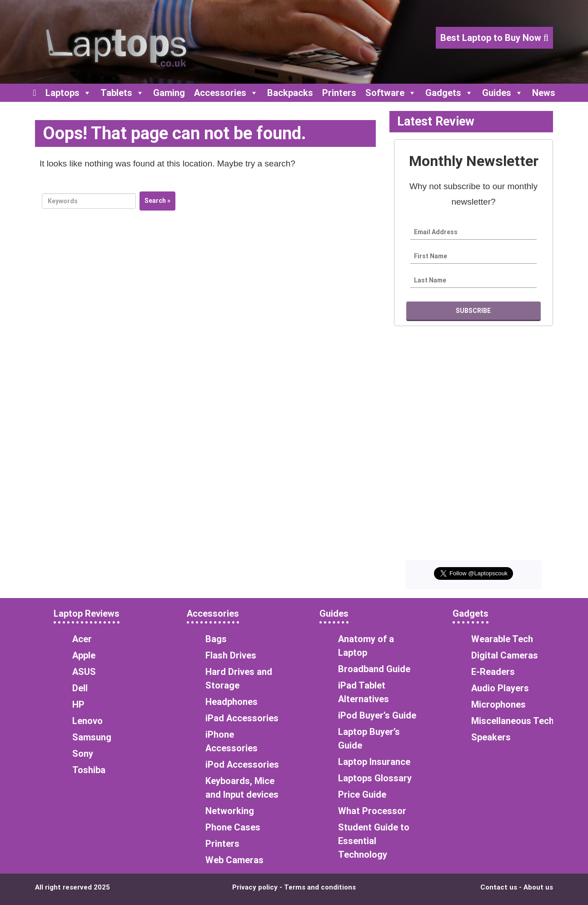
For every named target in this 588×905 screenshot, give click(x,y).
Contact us (499, 887)
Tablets (122, 93)
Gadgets (449, 93)
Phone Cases (233, 827)
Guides (503, 93)
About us (538, 887)
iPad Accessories (242, 718)
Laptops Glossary (375, 778)
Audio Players (500, 688)
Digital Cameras (505, 655)
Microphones (498, 704)
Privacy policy (255, 887)
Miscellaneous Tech (513, 721)
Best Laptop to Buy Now (494, 38)
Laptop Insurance (374, 762)
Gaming (169, 93)
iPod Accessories (242, 764)
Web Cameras (234, 860)
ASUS (84, 672)
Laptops (68, 93)
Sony (83, 754)
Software (391, 93)
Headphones (232, 702)
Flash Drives (231, 655)
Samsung (92, 737)
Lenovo (87, 721)
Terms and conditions (320, 887)
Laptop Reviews (87, 613)
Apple (84, 655)
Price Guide (362, 794)
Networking (230, 811)
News (544, 93)
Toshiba (89, 770)
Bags (216, 639)
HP (78, 704)
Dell (80, 688)
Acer (82, 639)
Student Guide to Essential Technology (374, 841)
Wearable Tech (502, 639)
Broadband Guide (374, 669)
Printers (339, 93)
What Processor (372, 811)
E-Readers (493, 672)
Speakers (491, 737)
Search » (157, 201)
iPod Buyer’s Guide (377, 715)
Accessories (226, 93)
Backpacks (290, 93)
